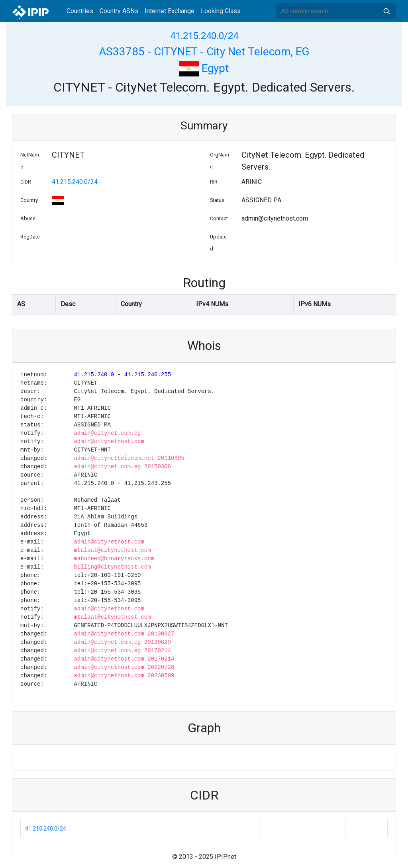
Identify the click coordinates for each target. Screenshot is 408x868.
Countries (80, 11)
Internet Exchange (170, 11)
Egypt (204, 68)
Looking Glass (221, 11)
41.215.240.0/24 (204, 36)
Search (386, 11)
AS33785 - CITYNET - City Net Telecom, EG (204, 52)
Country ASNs (119, 11)
